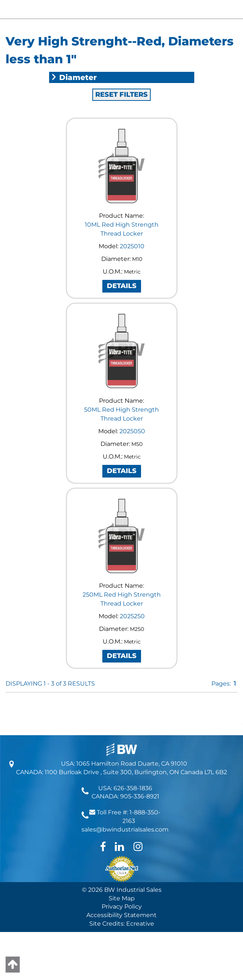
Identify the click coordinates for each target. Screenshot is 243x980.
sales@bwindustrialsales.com (125, 829)
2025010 (132, 246)
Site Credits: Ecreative (122, 924)
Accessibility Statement (122, 915)
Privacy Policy (122, 906)
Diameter (74, 77)
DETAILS (122, 286)
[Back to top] (13, 965)
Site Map (122, 898)
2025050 (132, 431)
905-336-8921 (140, 796)
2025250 (132, 616)
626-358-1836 (133, 788)
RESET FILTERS (122, 95)
